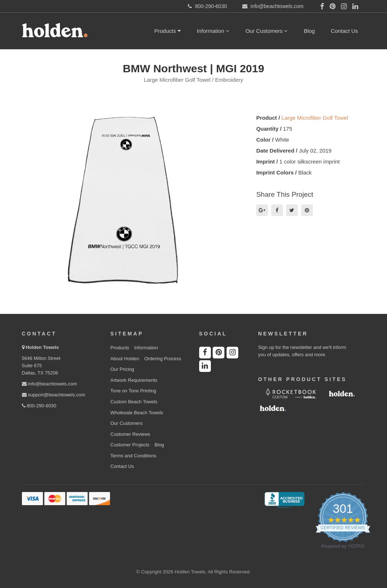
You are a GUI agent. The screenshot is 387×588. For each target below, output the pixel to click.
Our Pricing (122, 369)
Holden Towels (42, 347)
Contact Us (344, 31)
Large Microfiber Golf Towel (315, 118)
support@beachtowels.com (54, 395)
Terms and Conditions (133, 456)
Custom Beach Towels (134, 402)
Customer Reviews (130, 434)
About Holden (125, 359)
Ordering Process (163, 359)
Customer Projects (130, 445)
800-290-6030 (39, 406)
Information (213, 31)
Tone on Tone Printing (133, 391)
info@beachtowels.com (50, 384)
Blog (309, 31)
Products (167, 31)
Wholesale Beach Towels (137, 413)
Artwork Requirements (134, 380)
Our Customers (267, 31)
